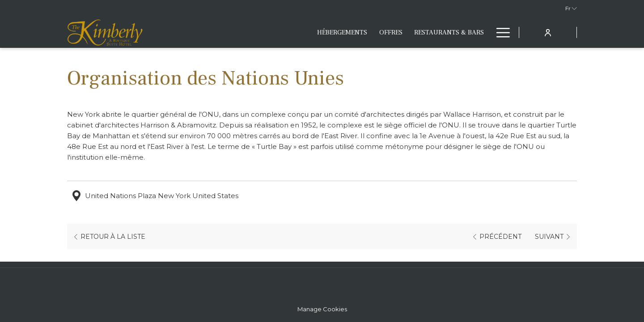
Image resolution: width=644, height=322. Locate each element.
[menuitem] (256, 32)
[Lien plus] (500, 32)
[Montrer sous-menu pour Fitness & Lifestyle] (485, 32)
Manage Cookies (322, 309)
